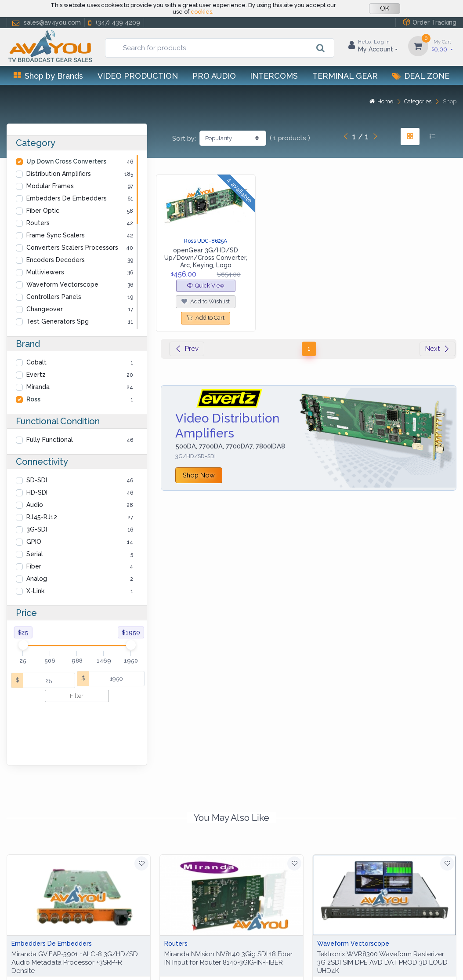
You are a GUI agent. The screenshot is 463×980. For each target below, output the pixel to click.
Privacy (64, 963)
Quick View (206, 286)
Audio (35, 505)
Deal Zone (421, 76)
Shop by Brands (48, 76)
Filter (77, 696)
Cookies (95, 963)
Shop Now (199, 475)
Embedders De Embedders (67, 198)
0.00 (442, 46)
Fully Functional (50, 440)
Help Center (26, 963)
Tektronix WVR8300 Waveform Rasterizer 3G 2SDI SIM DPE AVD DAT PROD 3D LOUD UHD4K (382, 912)
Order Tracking (430, 22)
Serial (35, 554)
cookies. (202, 12)
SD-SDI (37, 480)
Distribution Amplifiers (59, 174)
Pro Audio (214, 76)
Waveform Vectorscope (62, 284)
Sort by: (184, 138)
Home (381, 101)
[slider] (23, 645)
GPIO (34, 542)
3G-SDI (37, 529)
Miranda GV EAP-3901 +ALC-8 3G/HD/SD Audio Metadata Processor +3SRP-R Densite (75, 912)
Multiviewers (45, 272)
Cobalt (36, 362)
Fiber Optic (43, 211)
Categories (418, 101)
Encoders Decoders (56, 260)
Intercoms (274, 76)
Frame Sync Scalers (56, 235)
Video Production (138, 76)
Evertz (36, 375)
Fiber (34, 566)
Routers (38, 223)
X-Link (35, 591)
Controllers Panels (54, 297)
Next (438, 349)
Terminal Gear (345, 76)
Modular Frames (50, 186)
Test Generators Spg (58, 321)
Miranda (38, 387)
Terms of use (136, 963)
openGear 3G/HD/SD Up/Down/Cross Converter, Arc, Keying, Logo (206, 258)
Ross (33, 399)
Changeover (45, 309)
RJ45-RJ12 (42, 517)
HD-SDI (37, 492)
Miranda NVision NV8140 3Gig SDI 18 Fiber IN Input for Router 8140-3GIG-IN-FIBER (228, 908)
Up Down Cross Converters (66, 161)
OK (385, 8)
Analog (37, 579)
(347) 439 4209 (113, 23)
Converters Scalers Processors (72, 248)
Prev (187, 349)
